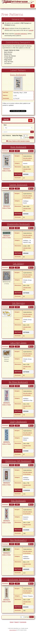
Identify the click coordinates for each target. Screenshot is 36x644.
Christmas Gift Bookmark (18, 461)
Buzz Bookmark (18, 75)
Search (17, 622)
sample (31, 30)
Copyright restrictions (21, 34)
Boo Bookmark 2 (18, 540)
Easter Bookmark (18, 185)
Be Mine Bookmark (18, 382)
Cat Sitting (18, 264)
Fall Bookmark (18, 501)
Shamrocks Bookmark (18, 224)
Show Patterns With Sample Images (18, 141)
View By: (6, 119)
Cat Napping (18, 303)
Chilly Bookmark (18, 422)
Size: (5, 125)
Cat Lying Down (18, 343)
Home (11, 622)
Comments (23, 622)
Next (32, 138)
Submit (7, 28)
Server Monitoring (13, 630)
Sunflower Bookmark (18, 580)
